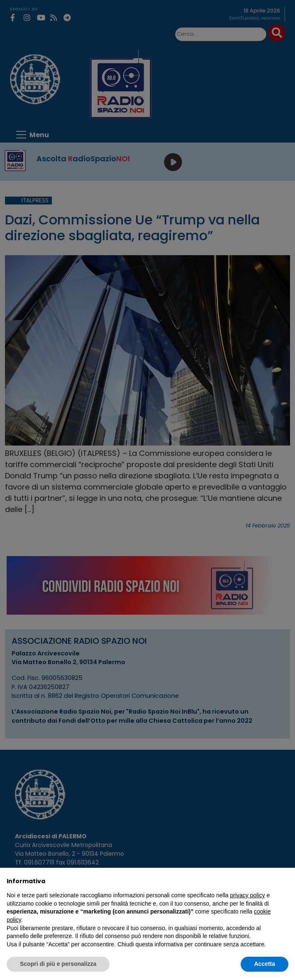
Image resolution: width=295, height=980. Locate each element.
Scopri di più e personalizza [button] (58, 964)
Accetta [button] (265, 964)
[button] (284, 881)
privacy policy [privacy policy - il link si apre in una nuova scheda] (248, 895)
